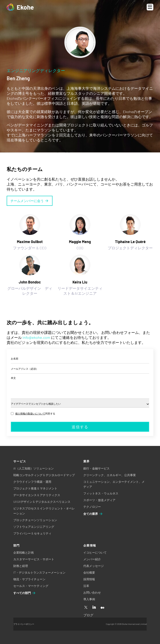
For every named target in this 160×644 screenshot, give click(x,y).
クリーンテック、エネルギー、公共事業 (110, 475)
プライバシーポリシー (24, 624)
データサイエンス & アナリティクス (37, 495)
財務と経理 (21, 566)
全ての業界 (93, 514)
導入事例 (89, 599)
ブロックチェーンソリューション (35, 520)
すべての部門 (25, 593)
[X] (86, 608)
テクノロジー (92, 507)
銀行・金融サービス (96, 468)
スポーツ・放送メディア (99, 500)
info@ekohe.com (36, 337)
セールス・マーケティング (31, 586)
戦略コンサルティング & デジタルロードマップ (44, 475)
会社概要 (89, 572)
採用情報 (89, 579)
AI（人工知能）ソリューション (34, 468)
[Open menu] (150, 7)
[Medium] (102, 608)
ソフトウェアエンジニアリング (34, 527)
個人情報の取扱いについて (30, 413)
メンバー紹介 (92, 559)
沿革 (86, 586)
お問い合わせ (92, 592)
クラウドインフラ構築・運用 (32, 482)
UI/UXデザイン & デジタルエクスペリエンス (42, 502)
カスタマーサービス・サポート (34, 559)
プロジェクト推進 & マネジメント (35, 488)
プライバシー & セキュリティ (32, 533)
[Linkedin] (94, 608)
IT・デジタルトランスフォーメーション (39, 572)
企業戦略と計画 (24, 552)
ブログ (88, 615)
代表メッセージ (94, 566)
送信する (80, 427)
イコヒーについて (95, 552)
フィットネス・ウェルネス (101, 493)
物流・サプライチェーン (29, 579)
